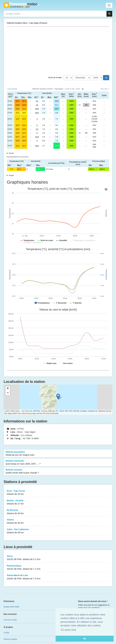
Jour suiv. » (105, 89)
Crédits (6, 633)
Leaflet (7, 411)
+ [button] (8, 389)
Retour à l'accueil (21, 5)
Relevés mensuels (58, 462)
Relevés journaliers (58, 454)
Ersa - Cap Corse (58, 493)
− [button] (8, 393)
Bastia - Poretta (58, 502)
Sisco (58, 558)
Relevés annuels (58, 471)
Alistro (58, 521)
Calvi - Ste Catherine (58, 531)
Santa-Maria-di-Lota (58, 577)
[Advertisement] (58, 51)
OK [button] (85, 639)
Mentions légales (10, 639)
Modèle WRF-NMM (11, 607)
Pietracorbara (58, 568)
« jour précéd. (12, 89)
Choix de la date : (55, 77)
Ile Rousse (58, 512)
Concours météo (10, 620)
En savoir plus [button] (68, 630)
